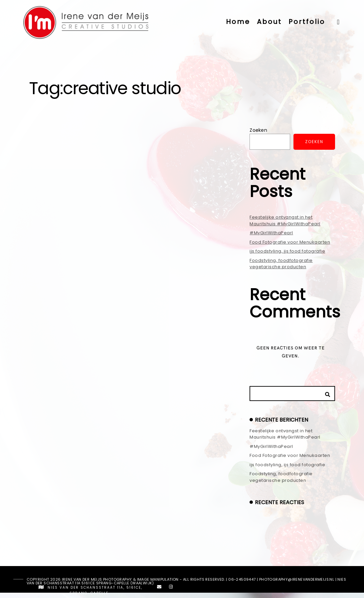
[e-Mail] (159, 588)
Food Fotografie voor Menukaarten (290, 242)
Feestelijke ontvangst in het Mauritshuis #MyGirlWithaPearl (285, 220)
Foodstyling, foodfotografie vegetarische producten (281, 264)
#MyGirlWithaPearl (271, 233)
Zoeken (258, 130)
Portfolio (307, 22)
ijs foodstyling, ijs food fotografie (287, 251)
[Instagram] (171, 588)
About (269, 22)
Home (238, 22)
